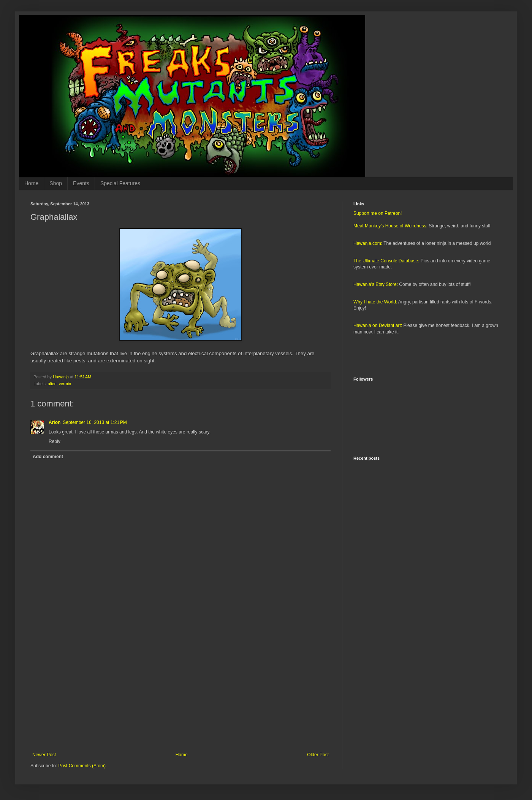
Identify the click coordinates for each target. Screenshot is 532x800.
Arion (55, 422)
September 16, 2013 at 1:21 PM (95, 422)
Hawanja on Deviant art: (378, 325)
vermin (65, 384)
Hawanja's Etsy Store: (376, 284)
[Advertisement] (180, 689)
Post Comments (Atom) (82, 766)
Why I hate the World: (375, 302)
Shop (56, 183)
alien (52, 384)
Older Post (318, 755)
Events (81, 183)
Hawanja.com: (368, 243)
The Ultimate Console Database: (386, 261)
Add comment (48, 457)
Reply (55, 441)
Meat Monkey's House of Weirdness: (390, 226)
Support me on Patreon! (378, 213)
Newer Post (44, 755)
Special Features (120, 183)
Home (31, 183)
